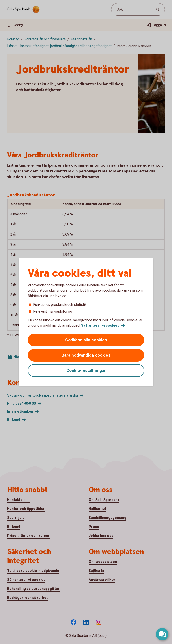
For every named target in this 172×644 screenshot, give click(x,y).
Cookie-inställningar (86, 370)
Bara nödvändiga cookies (86, 355)
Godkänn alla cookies (86, 340)
